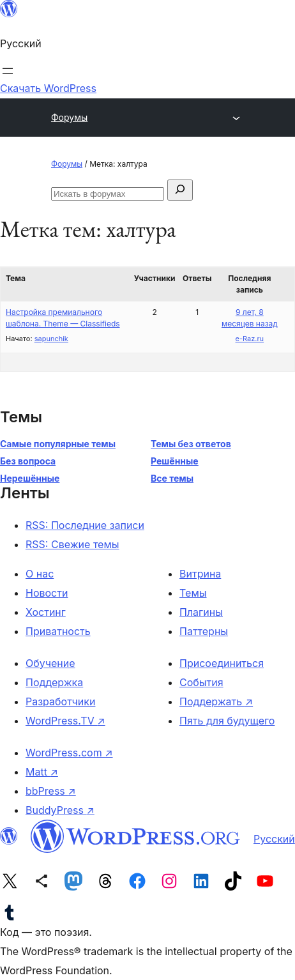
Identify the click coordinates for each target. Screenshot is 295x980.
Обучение (50, 663)
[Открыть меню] (8, 71)
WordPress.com (69, 753)
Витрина (200, 574)
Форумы (69, 117)
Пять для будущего (227, 721)
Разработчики (60, 701)
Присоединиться (222, 663)
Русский (274, 839)
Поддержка (54, 682)
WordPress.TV (65, 721)
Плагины (201, 612)
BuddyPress (60, 810)
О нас (40, 574)
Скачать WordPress (48, 88)
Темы (193, 593)
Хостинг (46, 612)
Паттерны (204, 631)
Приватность (58, 631)
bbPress (51, 791)
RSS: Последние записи (85, 525)
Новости (47, 593)
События (201, 682)
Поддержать (216, 701)
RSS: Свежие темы (72, 544)
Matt (42, 772)
